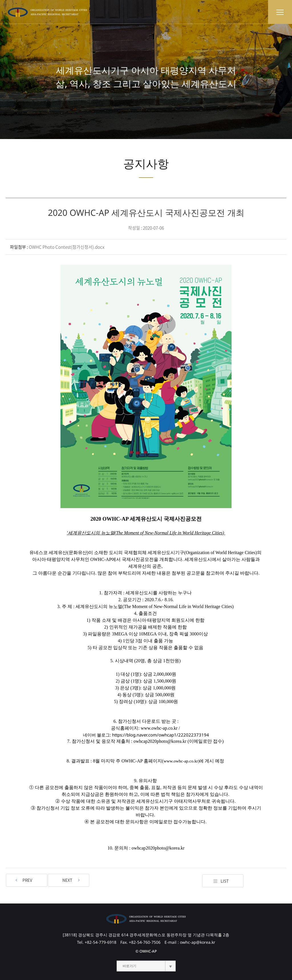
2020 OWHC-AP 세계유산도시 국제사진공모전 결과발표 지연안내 (27, 880)
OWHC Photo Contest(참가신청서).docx (67, 247)
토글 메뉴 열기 (280, 12)
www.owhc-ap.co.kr (159, 728)
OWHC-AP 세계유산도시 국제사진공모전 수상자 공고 (69, 880)
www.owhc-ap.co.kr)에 (183, 761)
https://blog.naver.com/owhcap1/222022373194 (161, 735)
